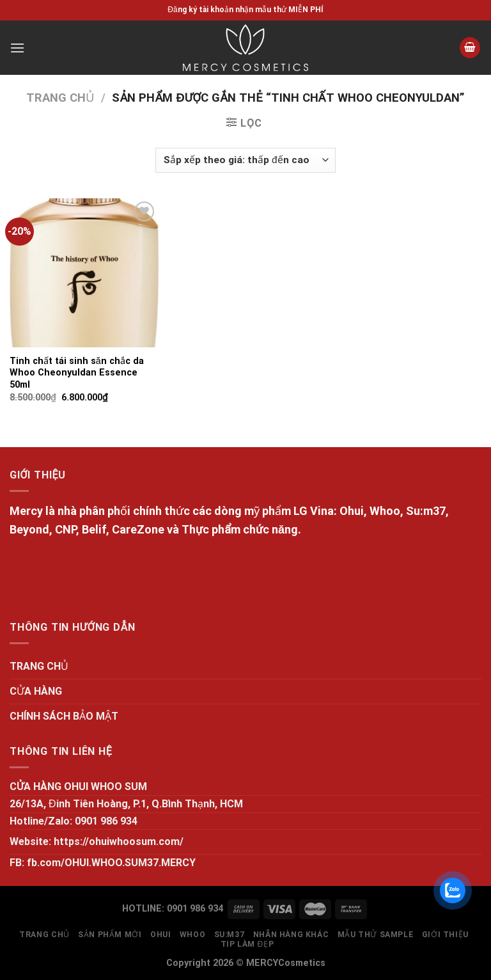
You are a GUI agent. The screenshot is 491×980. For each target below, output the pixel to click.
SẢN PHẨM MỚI (110, 935)
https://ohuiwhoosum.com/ (119, 842)
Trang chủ (60, 98)
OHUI (160, 935)
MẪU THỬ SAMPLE (376, 935)
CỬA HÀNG (36, 691)
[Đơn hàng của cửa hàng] (245, 160)
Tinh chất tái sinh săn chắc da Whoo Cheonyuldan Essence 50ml (77, 373)
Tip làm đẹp (247, 944)
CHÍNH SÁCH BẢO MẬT (64, 716)
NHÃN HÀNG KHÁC (291, 935)
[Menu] (17, 48)
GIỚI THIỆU (445, 935)
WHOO (192, 935)
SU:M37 (230, 935)
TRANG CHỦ (39, 666)
